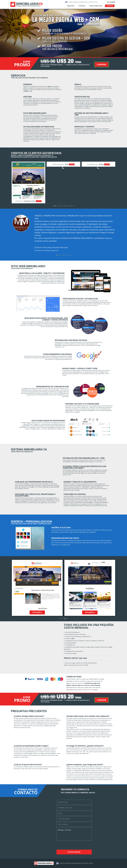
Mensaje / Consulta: (74, 834)
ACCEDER (111, 2)
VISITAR (41, 201)
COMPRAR (110, 6)
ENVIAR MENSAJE (74, 852)
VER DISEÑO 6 (95, 612)
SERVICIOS (71, 6)
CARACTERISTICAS (96, 6)
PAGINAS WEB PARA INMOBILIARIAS (28, 6)
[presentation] (73, 845)
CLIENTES (82, 6)
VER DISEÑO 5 (43, 612)
